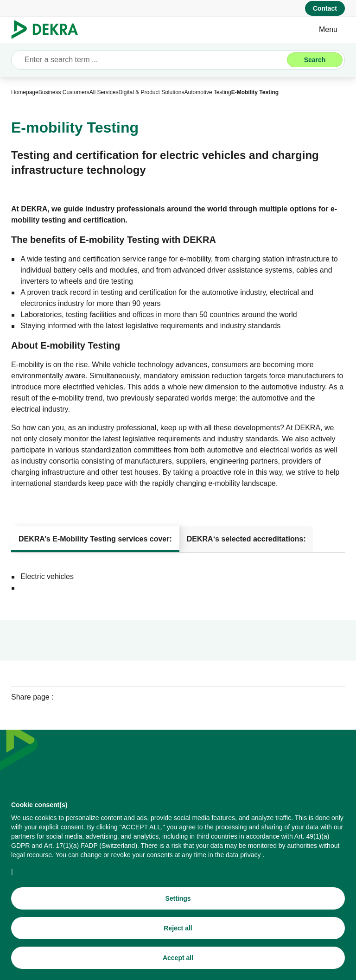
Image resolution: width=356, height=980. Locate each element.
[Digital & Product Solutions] (151, 92)
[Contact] (325, 8)
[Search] (315, 60)
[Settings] (178, 899)
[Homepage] (25, 92)
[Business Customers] (64, 92)
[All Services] (104, 92)
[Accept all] (178, 959)
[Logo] (48, 30)
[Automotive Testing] (208, 92)
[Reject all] (178, 929)
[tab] (95, 539)
